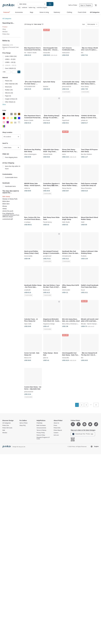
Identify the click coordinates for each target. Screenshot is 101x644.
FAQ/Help (39, 423)
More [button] (4, 104)
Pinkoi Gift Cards (7, 428)
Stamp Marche (67, 188)
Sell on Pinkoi (73, 5)
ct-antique (27, 222)
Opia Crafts (28, 324)
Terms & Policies (41, 430)
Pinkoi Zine (6, 34)
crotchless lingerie (42, 8)
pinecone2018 (67, 86)
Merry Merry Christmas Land (71, 324)
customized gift (8, 219)
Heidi (83, 222)
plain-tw (46, 358)
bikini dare (6, 204)
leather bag (32, 8)
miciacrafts (47, 53)
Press (55, 425)
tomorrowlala (28, 256)
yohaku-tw (84, 120)
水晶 (19, 8)
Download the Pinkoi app (83, 434)
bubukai (46, 86)
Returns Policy (41, 435)
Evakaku (84, 256)
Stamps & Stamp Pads (10, 199)
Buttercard (47, 290)
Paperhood (66, 120)
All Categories (7, 19)
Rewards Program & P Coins (43, 438)
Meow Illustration (86, 188)
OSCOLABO (66, 290)
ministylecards (67, 256)
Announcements (41, 428)
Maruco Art (28, 358)
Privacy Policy (41, 433)
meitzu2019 (66, 53)
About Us (56, 423)
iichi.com (56, 435)
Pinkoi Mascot (58, 430)
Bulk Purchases (41, 425)
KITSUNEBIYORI (30, 86)
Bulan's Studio (32, 53)
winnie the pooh (8, 211)
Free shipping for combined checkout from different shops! (11, 215)
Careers (56, 433)
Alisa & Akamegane (30, 154)
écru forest (47, 120)
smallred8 (27, 290)
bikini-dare (6, 201)
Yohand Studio (48, 154)
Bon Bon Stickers (87, 154)
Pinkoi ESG (57, 428)
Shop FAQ (23, 425)
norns (64, 154)
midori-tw (27, 188)
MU (82, 53)
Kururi (83, 290)
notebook (25, 8)
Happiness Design (49, 324)
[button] (19, 72)
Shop (4, 29)
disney (5, 206)
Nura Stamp (85, 86)
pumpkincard (47, 256)
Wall (4, 430)
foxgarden (46, 188)
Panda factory (48, 222)
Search (50, 4)
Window (5, 32)
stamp (4, 209)
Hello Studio (66, 222)
